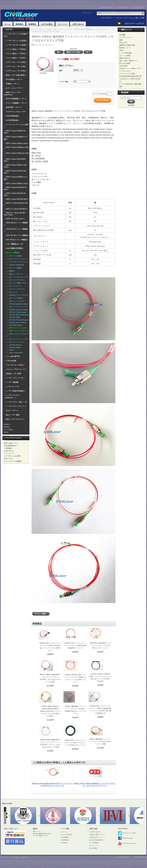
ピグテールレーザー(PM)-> (16, 71)
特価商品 (32, 24)
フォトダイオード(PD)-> (15, 365)
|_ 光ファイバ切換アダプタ (17, 283)
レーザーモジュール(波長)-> (17, 41)
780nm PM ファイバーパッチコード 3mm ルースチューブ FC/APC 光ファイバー (75, 743)
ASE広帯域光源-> (13, 116)
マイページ (62, 24)
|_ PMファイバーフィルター (17, 328)
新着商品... (7, 427)
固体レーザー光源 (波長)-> (16, 75)
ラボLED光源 (11, 361)
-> (13, 253)
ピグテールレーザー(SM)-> (16, 67)
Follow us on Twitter (127, 833)
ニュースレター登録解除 (13, 461)
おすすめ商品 (47, 24)
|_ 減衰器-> (11, 271)
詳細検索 (131, 105)
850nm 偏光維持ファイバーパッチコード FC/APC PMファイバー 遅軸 (100, 742)
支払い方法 (123, 43)
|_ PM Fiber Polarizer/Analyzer (18, 320)
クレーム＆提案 (125, 55)
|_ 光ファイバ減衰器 (14, 268)
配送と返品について (11, 443)
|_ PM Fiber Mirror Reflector (17, 322)
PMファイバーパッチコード (63, 29)
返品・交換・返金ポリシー (129, 61)
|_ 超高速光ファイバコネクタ (17, 295)
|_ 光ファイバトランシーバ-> (17, 339)
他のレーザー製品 (13, 415)
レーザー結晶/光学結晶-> (15, 391)
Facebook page (126, 838)
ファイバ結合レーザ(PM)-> (16, 58)
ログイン (109, 18)
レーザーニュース (126, 37)
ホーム (8, 24)
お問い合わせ (78, 24)
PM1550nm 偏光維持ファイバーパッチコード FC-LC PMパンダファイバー (100, 646)
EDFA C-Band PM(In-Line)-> (17, 184)
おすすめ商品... (9, 430)
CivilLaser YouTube (127, 843)
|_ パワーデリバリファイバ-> (17, 262)
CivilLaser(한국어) (138, 7)
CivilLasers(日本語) (107, 7)
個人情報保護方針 (10, 446)
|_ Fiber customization (15, 353)
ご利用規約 (8, 448)
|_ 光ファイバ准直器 (14, 256)
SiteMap (24, 857)
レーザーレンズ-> (13, 387)
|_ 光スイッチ (12, 292)
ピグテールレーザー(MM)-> (16, 62)
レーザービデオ (125, 71)
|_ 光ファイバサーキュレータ (17, 277)
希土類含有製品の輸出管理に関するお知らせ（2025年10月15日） (130, 79)
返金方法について (97, 837)
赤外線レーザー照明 (13, 374)
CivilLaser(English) (122, 7)
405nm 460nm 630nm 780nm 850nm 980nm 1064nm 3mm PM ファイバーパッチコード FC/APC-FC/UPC (50, 711)
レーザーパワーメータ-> (15, 378)
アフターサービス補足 (127, 74)
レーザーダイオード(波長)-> (17, 45)
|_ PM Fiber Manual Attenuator (18, 315)
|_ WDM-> (11, 350)
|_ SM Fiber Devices (14, 345)
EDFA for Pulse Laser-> (15, 219)
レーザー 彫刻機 (12, 382)
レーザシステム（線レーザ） (17, 402)
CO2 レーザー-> (12, 411)
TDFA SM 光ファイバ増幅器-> (17, 235)
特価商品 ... (7, 424)
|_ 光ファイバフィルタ (15, 342)
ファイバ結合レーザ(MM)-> (16, 49)
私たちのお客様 (125, 63)
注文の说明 (123, 66)
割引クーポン (9, 459)
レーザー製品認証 (126, 53)
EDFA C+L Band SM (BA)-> (17, 209)
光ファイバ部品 (45, 29)
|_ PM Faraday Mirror (14, 325)
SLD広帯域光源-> (13, 120)
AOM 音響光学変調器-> (15, 248)
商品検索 (125, 92)
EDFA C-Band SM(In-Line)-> (17, 143)
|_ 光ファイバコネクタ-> (16, 289)
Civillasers (17, 857)
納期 (121, 40)
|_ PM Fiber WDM (13, 317)
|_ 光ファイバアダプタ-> (16, 280)
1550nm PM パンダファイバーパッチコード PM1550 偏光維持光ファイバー (75, 646)
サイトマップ (9, 453)
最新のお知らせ (125, 58)
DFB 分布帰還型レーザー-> (16, 99)
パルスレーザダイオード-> (16, 369)
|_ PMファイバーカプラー (16, 301)
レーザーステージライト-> (16, 406)
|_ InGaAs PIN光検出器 (15, 265)
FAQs (121, 50)
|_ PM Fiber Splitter (14, 347)
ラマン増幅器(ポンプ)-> (15, 244)
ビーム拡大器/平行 (13, 356)
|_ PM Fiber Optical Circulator (17, 310)
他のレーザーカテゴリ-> (15, 419)
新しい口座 (140, 18)
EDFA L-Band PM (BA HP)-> (17, 199)
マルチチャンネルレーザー (16, 112)
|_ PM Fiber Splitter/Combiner (17, 304)
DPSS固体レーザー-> (14, 79)
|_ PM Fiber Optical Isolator (17, 312)
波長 (61, 71)
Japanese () (86, 13)
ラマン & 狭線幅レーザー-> (16, 103)
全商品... (6, 432)
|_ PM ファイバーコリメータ (17, 307)
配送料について (125, 48)
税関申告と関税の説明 (127, 45)
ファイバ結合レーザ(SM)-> (16, 54)
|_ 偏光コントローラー (15, 274)
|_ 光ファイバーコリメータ (17, 259)
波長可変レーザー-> (13, 107)
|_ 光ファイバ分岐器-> (15, 298)
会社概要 (122, 35)
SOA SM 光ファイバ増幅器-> (17, 240)
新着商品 (19, 24)
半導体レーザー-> (13, 84)
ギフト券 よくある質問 (12, 456)
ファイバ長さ (64, 82)
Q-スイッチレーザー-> (14, 88)
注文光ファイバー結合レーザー (130, 68)
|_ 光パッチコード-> (14, 286)
